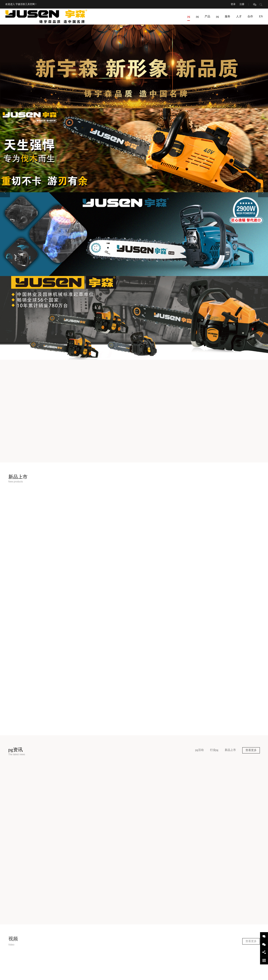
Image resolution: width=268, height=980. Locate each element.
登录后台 (202, 969)
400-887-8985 (189, 942)
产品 (207, 16)
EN (261, 16)
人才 (239, 16)
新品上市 (230, 674)
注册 (242, 4)
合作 (250, 16)
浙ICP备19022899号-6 (123, 969)
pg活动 (199, 674)
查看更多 (251, 674)
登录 (233, 4)
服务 (228, 16)
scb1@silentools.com (193, 926)
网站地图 (190, 969)
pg (189, 18)
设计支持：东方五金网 (221, 969)
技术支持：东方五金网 (247, 969)
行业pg (214, 674)
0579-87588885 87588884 (193, 914)
